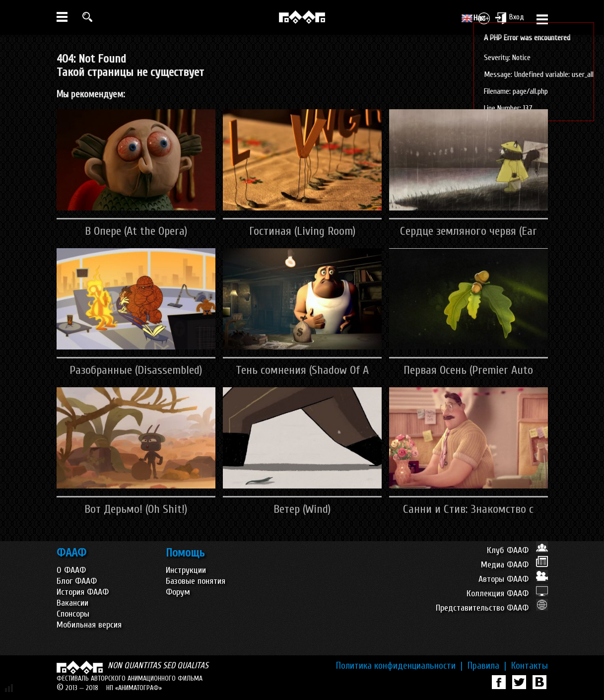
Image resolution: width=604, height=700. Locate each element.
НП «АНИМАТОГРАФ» (134, 688)
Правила (487, 666)
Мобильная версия (89, 625)
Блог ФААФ (77, 581)
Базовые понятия (196, 581)
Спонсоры (73, 614)
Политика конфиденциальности (399, 666)
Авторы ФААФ (513, 579)
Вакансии (72, 603)
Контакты (530, 666)
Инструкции (186, 570)
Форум (178, 592)
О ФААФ (71, 570)
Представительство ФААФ (492, 608)
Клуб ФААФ (517, 550)
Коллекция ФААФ (507, 594)
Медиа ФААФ (514, 565)
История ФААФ (83, 592)
